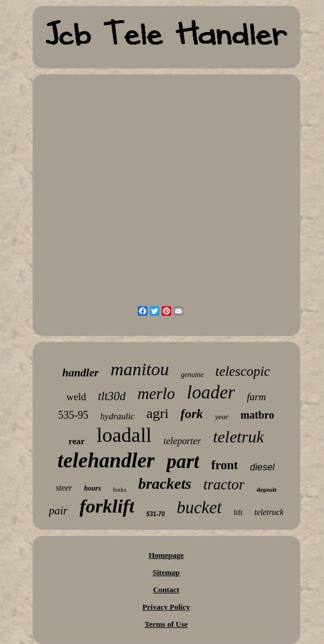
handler (81, 373)
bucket (199, 507)
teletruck (269, 512)
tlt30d (112, 396)
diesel (262, 467)
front (224, 465)
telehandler (106, 461)
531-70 (155, 514)
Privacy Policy (166, 607)
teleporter (182, 441)
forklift (107, 506)
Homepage (166, 555)
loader (211, 392)
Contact (166, 590)
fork (192, 414)
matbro (258, 415)
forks (120, 489)
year (221, 417)
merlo (156, 394)
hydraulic (118, 416)
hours (92, 488)
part (183, 461)
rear (76, 441)
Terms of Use (166, 624)
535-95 (73, 415)
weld (76, 397)
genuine (192, 375)
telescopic (243, 371)
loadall (125, 435)
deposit (266, 489)
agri (157, 413)
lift (238, 512)
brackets (165, 484)
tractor (224, 484)
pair (58, 511)
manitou (140, 369)
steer (64, 488)
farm (256, 397)
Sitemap (166, 572)
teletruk (238, 437)
